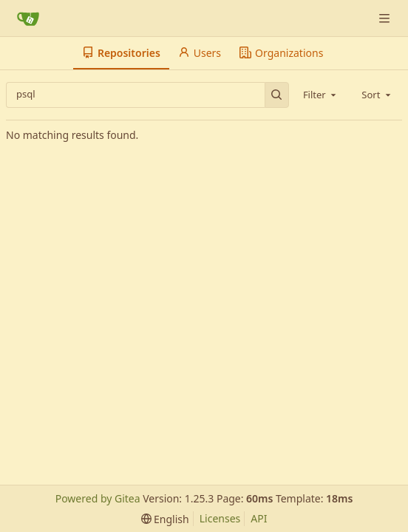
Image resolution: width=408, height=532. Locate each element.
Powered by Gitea (98, 498)
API (259, 518)
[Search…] (277, 95)
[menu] (165, 519)
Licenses (220, 518)
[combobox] (321, 95)
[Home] (28, 18)
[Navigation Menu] (386, 18)
